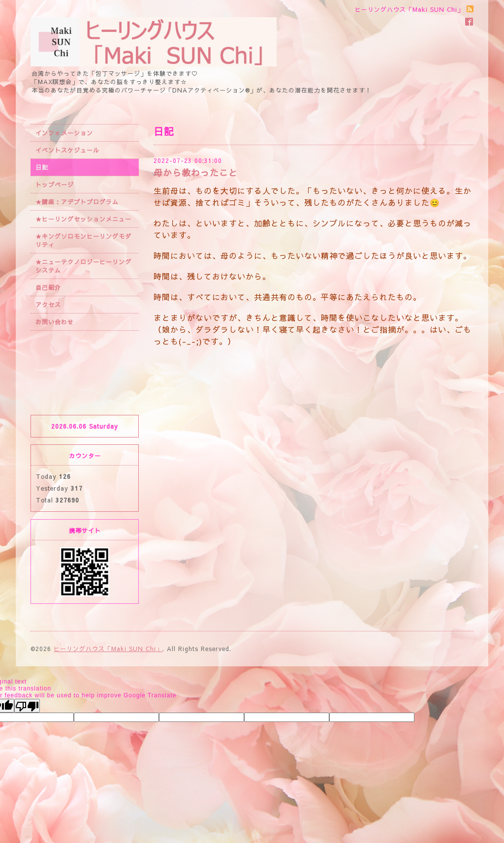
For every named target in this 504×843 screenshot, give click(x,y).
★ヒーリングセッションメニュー (83, 219)
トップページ (55, 185)
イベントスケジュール (67, 150)
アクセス (48, 305)
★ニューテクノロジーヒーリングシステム (83, 266)
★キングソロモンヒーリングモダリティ (83, 240)
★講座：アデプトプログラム (77, 202)
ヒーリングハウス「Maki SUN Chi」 (108, 649)
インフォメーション (64, 133)
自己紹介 (48, 287)
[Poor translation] (27, 706)
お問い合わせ (55, 322)
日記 (42, 167)
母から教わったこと (196, 172)
